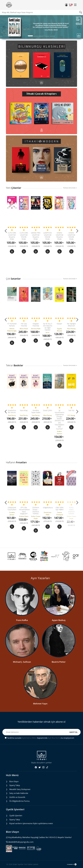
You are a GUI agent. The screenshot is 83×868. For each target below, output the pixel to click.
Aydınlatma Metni (29, 738)
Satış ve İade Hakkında (19, 793)
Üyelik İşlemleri (16, 816)
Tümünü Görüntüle (70, 188)
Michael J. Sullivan (22, 662)
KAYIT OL (74, 732)
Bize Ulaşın (14, 781)
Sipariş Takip (15, 785)
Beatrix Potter (59, 662)
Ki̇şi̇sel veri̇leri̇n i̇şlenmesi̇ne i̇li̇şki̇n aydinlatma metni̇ (31, 823)
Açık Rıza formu (54, 738)
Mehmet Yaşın (40, 704)
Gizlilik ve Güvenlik (17, 797)
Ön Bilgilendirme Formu (19, 801)
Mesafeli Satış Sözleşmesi (20, 789)
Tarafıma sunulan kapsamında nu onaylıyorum (39, 738)
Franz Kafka (22, 620)
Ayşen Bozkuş (59, 620)
